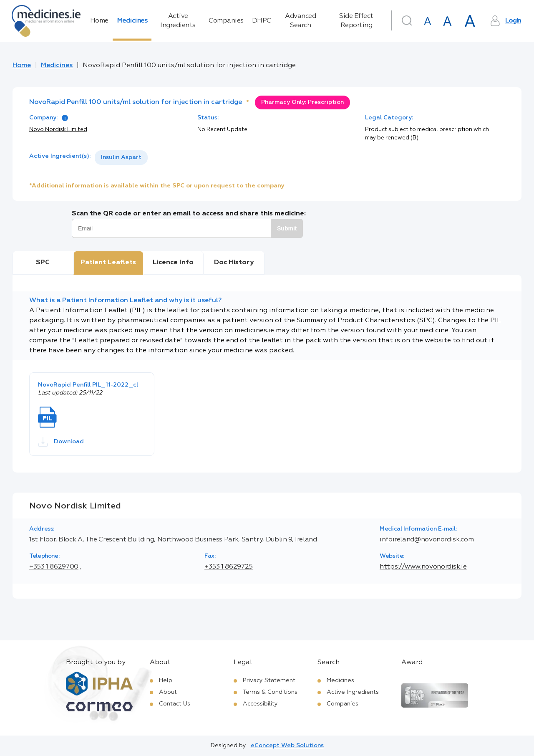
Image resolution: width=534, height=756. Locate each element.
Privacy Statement (269, 680)
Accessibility (260, 704)
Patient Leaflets (108, 263)
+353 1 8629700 (54, 567)
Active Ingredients (178, 21)
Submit (287, 228)
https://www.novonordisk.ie (423, 567)
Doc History (234, 263)
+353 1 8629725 (229, 567)
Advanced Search (300, 21)
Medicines (132, 21)
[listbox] (121, 158)
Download (61, 442)
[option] (121, 158)
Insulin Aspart (121, 157)
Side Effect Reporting (356, 21)
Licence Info (173, 263)
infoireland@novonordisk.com (427, 540)
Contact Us (175, 704)
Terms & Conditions (270, 692)
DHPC (262, 21)
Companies (226, 21)
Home (99, 21)
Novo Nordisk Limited (58, 130)
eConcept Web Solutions (287, 746)
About (168, 692)
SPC (43, 263)
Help (166, 680)
